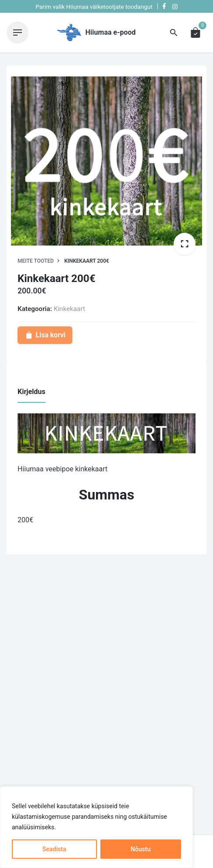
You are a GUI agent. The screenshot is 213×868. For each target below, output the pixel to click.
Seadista (54, 849)
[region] (96, 827)
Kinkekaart (69, 309)
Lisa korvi (45, 335)
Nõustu (140, 849)
